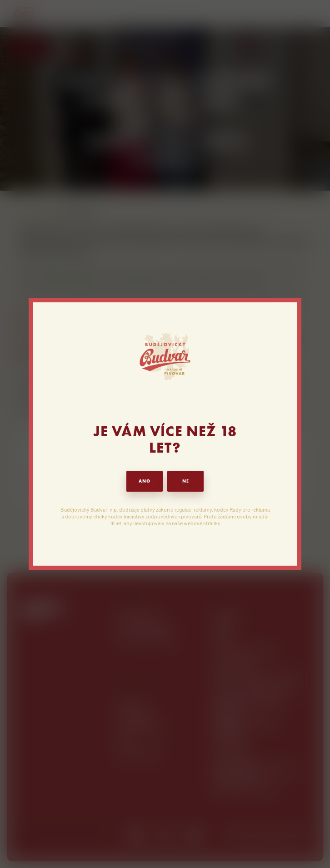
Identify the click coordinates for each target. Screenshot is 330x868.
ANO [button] (145, 481)
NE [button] (186, 481)
